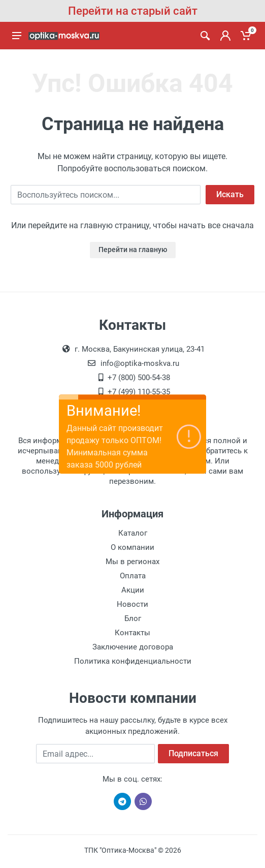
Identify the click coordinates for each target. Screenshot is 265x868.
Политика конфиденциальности (133, 661)
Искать (230, 194)
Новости (132, 604)
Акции (133, 590)
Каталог (133, 533)
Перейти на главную (133, 250)
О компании (132, 547)
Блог (133, 618)
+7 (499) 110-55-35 (139, 392)
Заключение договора (133, 647)
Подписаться (193, 753)
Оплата (133, 576)
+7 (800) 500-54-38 (139, 378)
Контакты (132, 633)
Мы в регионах (132, 562)
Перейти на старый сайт (133, 11)
